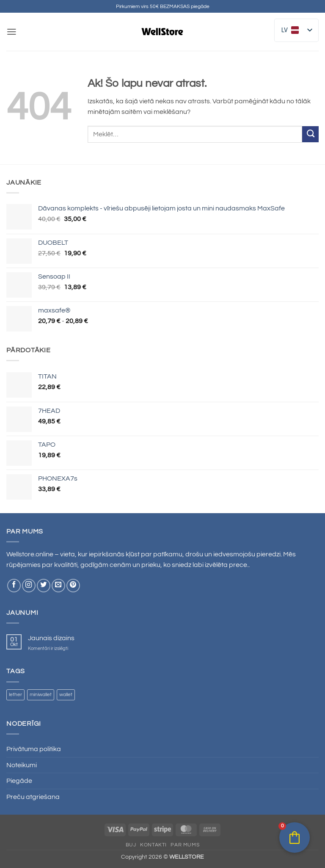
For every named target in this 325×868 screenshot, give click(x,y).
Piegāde (19, 781)
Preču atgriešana (33, 797)
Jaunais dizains (51, 638)
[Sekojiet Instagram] (29, 586)
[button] (11, 32)
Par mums (185, 845)
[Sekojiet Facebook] (14, 586)
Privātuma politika (34, 749)
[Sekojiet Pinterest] (73, 586)
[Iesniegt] (310, 134)
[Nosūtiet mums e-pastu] (58, 586)
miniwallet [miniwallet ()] (41, 695)
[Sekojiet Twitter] (44, 586)
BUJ (131, 845)
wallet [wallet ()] (66, 695)
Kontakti (153, 845)
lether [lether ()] (15, 695)
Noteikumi (22, 765)
